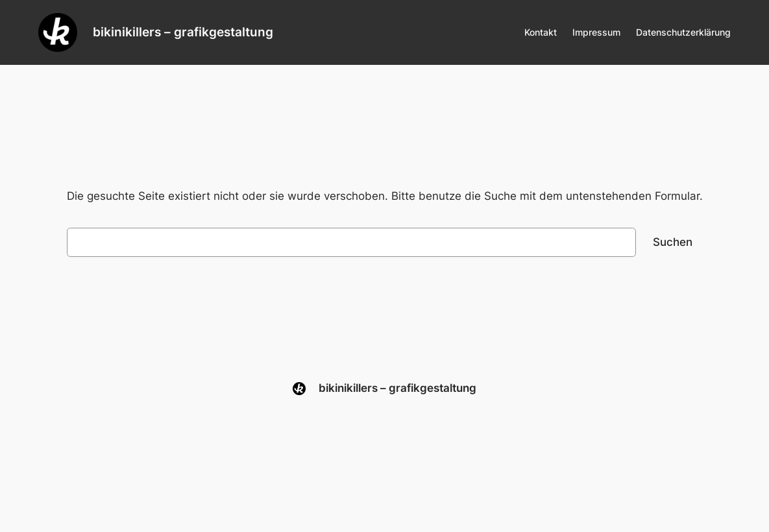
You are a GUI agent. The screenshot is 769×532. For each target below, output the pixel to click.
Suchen (673, 242)
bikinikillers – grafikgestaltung (183, 32)
